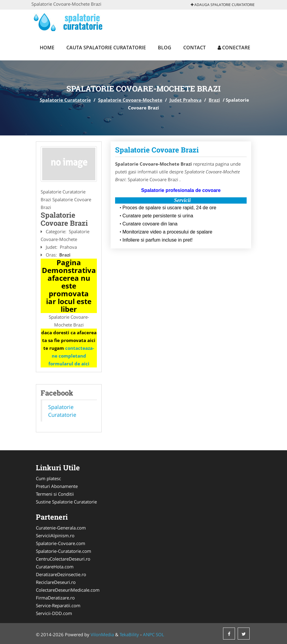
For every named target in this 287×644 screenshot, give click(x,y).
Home (47, 48)
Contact (194, 48)
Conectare (234, 48)
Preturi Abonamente (57, 486)
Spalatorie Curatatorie (65, 100)
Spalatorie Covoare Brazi (157, 150)
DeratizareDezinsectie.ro (61, 574)
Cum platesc (48, 478)
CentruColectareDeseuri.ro (63, 559)
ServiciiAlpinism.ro (55, 535)
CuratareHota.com (55, 567)
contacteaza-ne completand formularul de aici (71, 356)
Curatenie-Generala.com (61, 528)
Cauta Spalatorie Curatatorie (106, 48)
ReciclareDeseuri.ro (56, 582)
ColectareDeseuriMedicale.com (68, 590)
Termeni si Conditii (55, 494)
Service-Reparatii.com (58, 605)
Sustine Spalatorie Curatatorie (66, 502)
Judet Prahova (186, 100)
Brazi (214, 100)
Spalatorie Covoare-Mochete (130, 100)
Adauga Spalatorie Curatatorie (223, 5)
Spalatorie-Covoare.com (61, 543)
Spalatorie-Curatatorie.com (64, 551)
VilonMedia (102, 634)
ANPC (149, 634)
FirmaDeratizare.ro (55, 598)
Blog (165, 48)
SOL (160, 634)
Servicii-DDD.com (54, 613)
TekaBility (129, 634)
